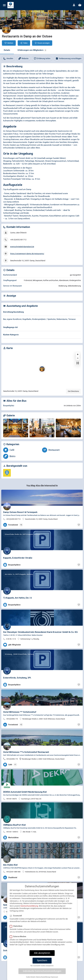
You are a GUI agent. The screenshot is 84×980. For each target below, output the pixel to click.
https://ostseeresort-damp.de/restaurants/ (27, 254)
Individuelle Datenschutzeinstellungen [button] (42, 973)
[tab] (42, 312)
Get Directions (73, 391)
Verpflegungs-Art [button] (10, 327)
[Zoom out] (78, 358)
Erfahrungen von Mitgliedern (32, 50)
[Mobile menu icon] (4, 5)
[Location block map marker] (42, 369)
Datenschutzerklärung (29, 908)
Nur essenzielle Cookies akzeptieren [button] (42, 968)
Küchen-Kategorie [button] (11, 335)
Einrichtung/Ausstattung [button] (13, 312)
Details (7, 50)
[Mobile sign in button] (74, 5)
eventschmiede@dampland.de (22, 247)
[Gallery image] (16, 428)
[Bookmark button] (79, 525)
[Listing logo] (6, 29)
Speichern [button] (42, 963)
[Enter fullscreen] (78, 363)
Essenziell (17, 918)
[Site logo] (11, 5)
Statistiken (17, 928)
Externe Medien (19, 939)
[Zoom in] (78, 354)
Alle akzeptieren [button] (42, 955)
